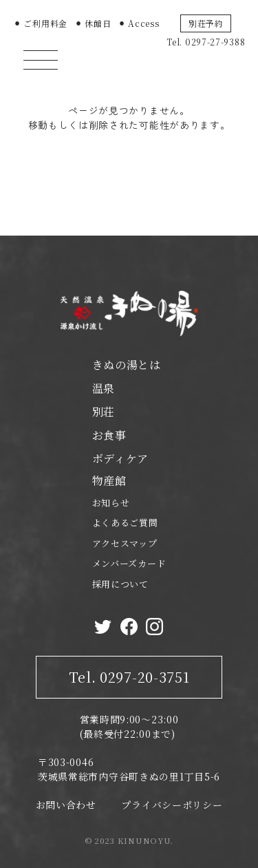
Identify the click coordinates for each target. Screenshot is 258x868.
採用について (120, 584)
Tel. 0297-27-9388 (206, 42)
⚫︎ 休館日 (93, 23)
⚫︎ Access (139, 23)
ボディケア (121, 458)
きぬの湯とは (127, 365)
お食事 (109, 435)
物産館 (109, 480)
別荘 (104, 412)
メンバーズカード (129, 563)
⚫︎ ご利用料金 (41, 23)
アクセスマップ (125, 543)
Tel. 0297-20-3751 (129, 677)
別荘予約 (206, 23)
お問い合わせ (66, 805)
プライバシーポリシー (172, 805)
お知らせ (111, 503)
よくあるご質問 (125, 523)
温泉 (104, 388)
